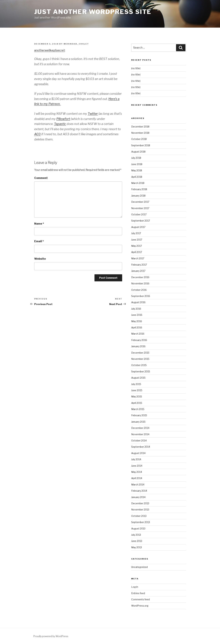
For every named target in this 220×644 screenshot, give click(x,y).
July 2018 (136, 158)
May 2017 (137, 246)
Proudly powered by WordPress (51, 636)
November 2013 (140, 510)
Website (40, 259)
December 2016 (140, 277)
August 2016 (138, 302)
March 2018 (138, 183)
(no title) (136, 68)
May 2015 (137, 396)
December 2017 (140, 202)
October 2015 (139, 365)
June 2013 (137, 541)
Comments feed (140, 599)
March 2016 (138, 334)
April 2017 (137, 252)
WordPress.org (140, 606)
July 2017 (136, 233)
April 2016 (137, 327)
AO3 (37, 134)
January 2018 (138, 196)
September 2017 (141, 221)
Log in (135, 587)
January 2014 (138, 497)
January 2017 (138, 271)
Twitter (93, 114)
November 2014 (140, 434)
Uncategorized (139, 567)
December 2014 (140, 428)
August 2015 (138, 378)
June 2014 (137, 466)
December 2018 (140, 127)
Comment (41, 178)
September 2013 (141, 522)
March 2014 (138, 485)
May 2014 (137, 472)
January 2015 (138, 422)
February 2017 (139, 265)
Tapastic (60, 124)
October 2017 (139, 214)
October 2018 (139, 139)
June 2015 (137, 390)
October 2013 (139, 516)
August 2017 (138, 227)
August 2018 (138, 152)
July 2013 (136, 535)
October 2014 (139, 441)
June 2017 (137, 240)
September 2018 (141, 145)
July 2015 (136, 384)
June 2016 (137, 315)
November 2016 (140, 283)
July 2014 (136, 459)
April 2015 (137, 403)
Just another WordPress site (93, 12)
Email (39, 241)
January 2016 (138, 346)
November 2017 (140, 208)
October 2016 (139, 290)
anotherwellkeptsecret (50, 50)
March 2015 (138, 409)
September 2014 (141, 447)
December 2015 (140, 353)
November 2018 (140, 133)
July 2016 (136, 309)
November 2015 (140, 359)
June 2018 (137, 164)
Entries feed (138, 593)
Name (39, 224)
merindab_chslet (76, 44)
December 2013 (140, 503)
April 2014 (137, 478)
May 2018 (137, 170)
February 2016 (139, 340)
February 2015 (139, 415)
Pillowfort (63, 119)
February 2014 (139, 491)
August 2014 (138, 453)
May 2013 (137, 547)
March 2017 (138, 258)
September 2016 (141, 296)
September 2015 (141, 371)
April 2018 (137, 177)
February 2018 (139, 189)
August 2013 (138, 529)
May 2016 (137, 321)
